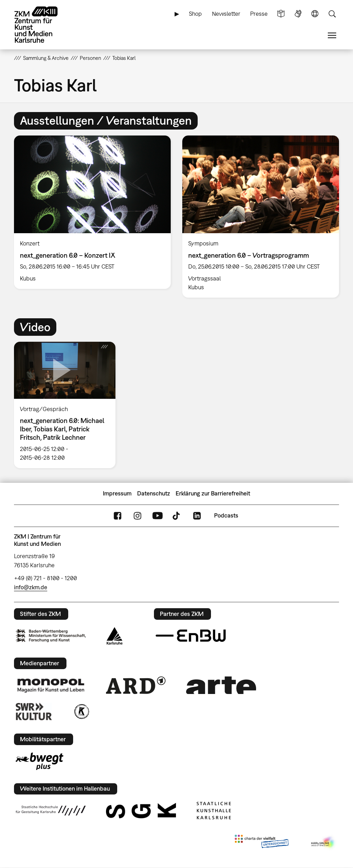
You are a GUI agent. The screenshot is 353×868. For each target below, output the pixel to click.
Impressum (117, 493)
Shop (195, 14)
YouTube (157, 516)
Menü (332, 36)
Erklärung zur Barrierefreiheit (213, 493)
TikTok (177, 516)
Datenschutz (154, 493)
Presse (259, 14)
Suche (332, 14)
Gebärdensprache (298, 14)
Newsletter (226, 14)
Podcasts (226, 515)
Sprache (315, 14)
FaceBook (118, 516)
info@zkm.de (31, 587)
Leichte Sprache (281, 14)
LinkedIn (197, 516)
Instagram (137, 516)
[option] (93, 212)
